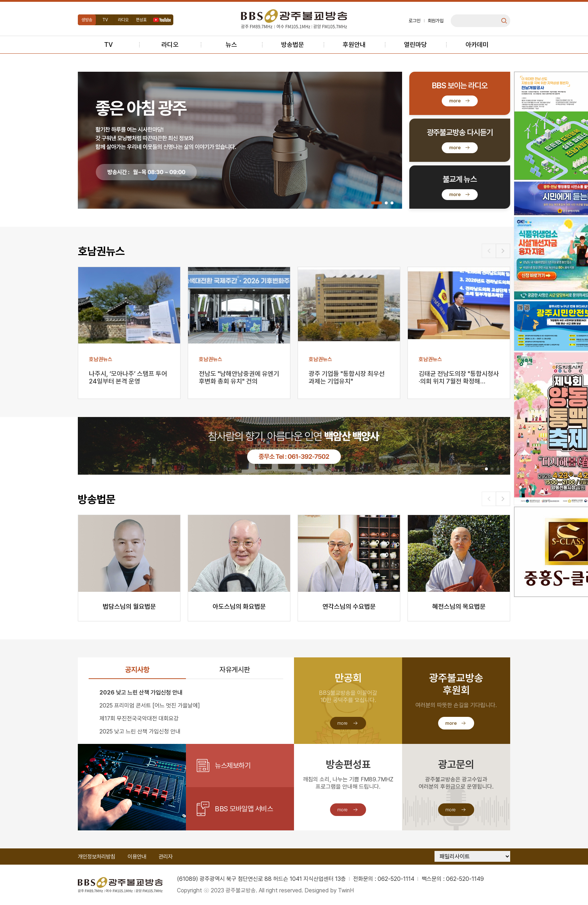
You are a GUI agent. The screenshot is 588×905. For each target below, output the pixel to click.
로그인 (415, 21)
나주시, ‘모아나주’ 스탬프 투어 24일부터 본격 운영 (128, 377)
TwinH (346, 890)
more (455, 101)
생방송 (87, 20)
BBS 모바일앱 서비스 (244, 809)
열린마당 (415, 45)
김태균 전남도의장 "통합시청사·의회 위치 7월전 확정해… (459, 377)
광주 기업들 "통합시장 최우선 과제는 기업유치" (347, 377)
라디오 (123, 20)
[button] (377, 203)
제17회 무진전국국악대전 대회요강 (139, 718)
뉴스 (231, 45)
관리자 (166, 857)
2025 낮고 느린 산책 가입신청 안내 (140, 731)
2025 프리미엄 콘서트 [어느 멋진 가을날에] (150, 706)
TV (105, 20)
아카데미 (477, 45)
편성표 (141, 20)
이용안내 (137, 857)
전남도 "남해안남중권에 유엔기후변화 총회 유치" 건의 (239, 377)
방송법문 (293, 45)
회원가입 (436, 21)
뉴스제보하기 (233, 766)
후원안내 (354, 45)
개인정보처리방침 (97, 857)
